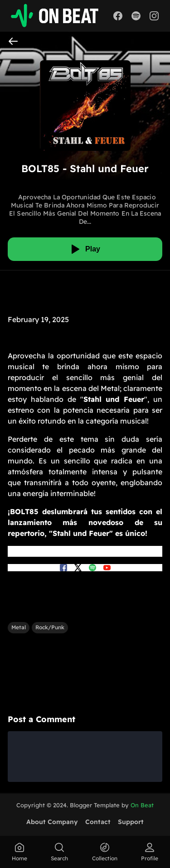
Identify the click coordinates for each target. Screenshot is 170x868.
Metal (19, 627)
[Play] (85, 249)
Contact (98, 822)
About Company (52, 822)
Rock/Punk (50, 627)
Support (131, 822)
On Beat (142, 805)
